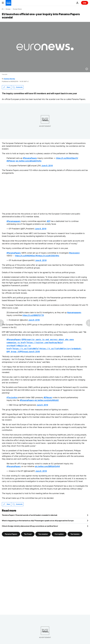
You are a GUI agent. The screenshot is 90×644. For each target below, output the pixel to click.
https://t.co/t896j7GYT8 (33, 315)
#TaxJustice (12, 396)
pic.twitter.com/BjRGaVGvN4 (47, 465)
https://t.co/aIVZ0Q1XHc (48, 256)
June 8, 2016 (47, 166)
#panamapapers (74, 312)
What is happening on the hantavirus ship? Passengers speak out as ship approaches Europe (38, 519)
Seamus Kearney (9, 79)
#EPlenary (11, 161)
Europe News (17, 9)
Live (85, 3)
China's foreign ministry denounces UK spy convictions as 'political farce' (30, 525)
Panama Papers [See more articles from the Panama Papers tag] (11, 533)
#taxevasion (74, 253)
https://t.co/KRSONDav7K (26, 256)
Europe (8, 9)
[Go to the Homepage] (8, 3)
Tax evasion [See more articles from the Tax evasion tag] (43, 533)
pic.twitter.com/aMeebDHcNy (29, 161)
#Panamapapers (14, 221)
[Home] (3, 9)
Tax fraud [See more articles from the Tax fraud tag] (28, 533)
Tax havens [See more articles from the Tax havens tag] (75, 533)
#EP (48, 221)
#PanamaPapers (30, 158)
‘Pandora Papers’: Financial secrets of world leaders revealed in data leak (30, 514)
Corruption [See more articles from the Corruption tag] (59, 533)
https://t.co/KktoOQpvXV (67, 158)
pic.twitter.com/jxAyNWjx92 (47, 399)
